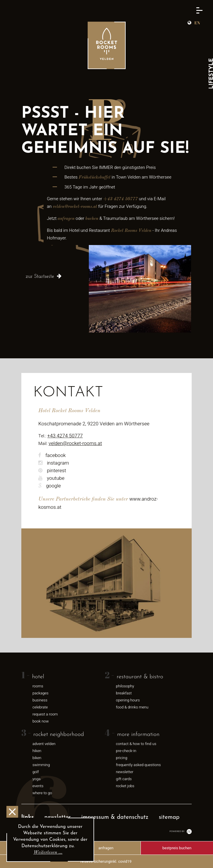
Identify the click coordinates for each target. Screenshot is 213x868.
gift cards (124, 779)
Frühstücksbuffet (95, 178)
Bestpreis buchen (177, 848)
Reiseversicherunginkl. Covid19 (106, 861)
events (38, 786)
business (40, 700)
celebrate (40, 707)
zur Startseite (40, 277)
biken (37, 758)
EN (197, 23)
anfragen (106, 848)
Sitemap (169, 817)
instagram (54, 463)
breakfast (124, 693)
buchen (92, 219)
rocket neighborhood (59, 735)
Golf (36, 772)
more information (138, 735)
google (50, 486)
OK (12, 812)
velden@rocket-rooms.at (75, 443)
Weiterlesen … (48, 852)
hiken (37, 751)
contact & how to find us (136, 744)
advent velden (44, 744)
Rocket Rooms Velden (131, 231)
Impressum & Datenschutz (115, 817)
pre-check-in (126, 751)
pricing (122, 758)
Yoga (37, 779)
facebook (52, 455)
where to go (42, 793)
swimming (41, 765)
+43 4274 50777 (120, 199)
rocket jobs (125, 786)
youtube (51, 478)
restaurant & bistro (140, 677)
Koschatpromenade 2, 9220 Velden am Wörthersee (94, 424)
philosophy (125, 686)
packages (40, 693)
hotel (38, 677)
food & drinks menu (132, 707)
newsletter (125, 772)
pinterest (52, 471)
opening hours (128, 700)
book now (41, 721)
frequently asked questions (138, 765)
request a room (45, 714)
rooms (38, 686)
